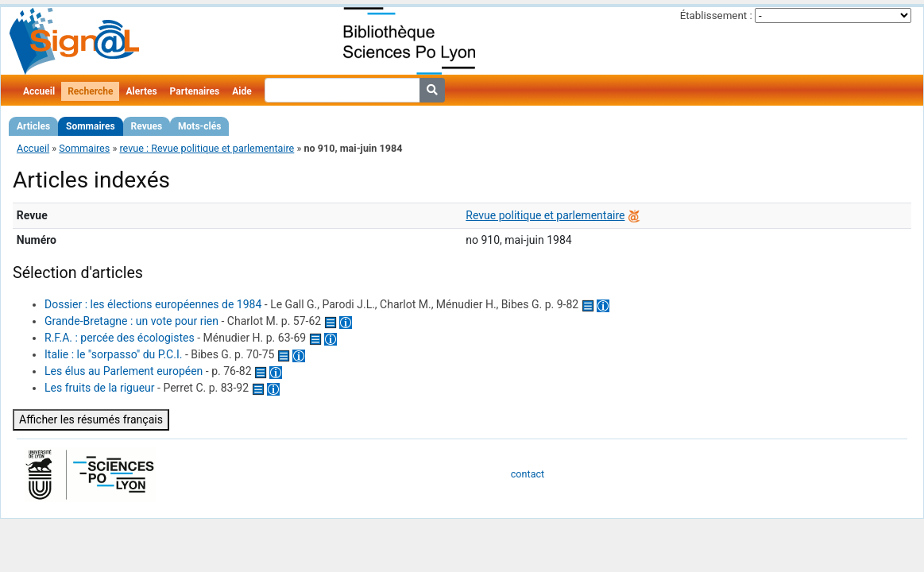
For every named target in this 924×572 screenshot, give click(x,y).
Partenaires (195, 91)
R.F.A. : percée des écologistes (120, 338)
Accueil (39, 91)
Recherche (90, 91)
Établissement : (716, 15)
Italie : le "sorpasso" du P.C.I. (113, 354)
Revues (147, 126)
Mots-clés (199, 126)
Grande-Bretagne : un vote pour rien (131, 321)
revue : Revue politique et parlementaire (207, 148)
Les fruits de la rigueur (100, 388)
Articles (33, 126)
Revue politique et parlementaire (545, 215)
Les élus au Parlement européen (124, 371)
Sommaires (90, 126)
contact (528, 474)
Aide (242, 91)
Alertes (141, 91)
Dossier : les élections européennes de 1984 (153, 304)
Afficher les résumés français (91, 419)
